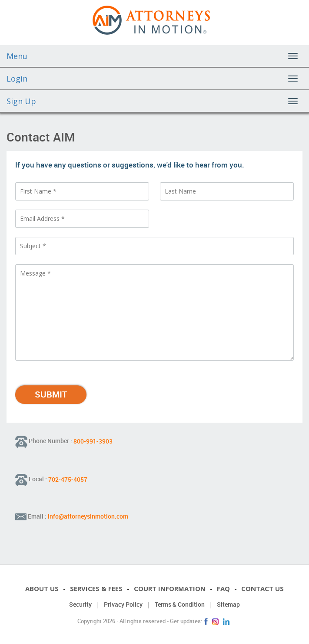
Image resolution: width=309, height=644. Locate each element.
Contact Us (262, 588)
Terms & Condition (180, 604)
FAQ (223, 588)
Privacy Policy (123, 604)
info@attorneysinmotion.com (88, 516)
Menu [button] (17, 56)
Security (80, 604)
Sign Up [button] (21, 101)
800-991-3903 (93, 441)
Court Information (170, 588)
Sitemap (228, 604)
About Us (42, 588)
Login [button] (17, 79)
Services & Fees (96, 588)
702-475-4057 (68, 479)
